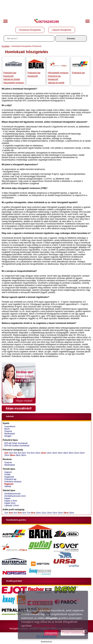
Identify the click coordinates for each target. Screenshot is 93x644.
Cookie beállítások (73, 633)
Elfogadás (51, 633)
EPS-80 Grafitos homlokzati (17, 446)
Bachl (7, 429)
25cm (7, 455)
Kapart (7, 498)
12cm (43, 453)
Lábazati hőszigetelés (62, 30)
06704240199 (46, 22)
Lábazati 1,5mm (12, 505)
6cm (24, 453)
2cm (6, 453)
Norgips (8, 436)
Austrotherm (10, 427)
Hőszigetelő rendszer (14, 83)
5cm (20, 453)
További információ (44, 626)
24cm (82, 453)
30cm (24, 455)
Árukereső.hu (46, 642)
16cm (60, 453)
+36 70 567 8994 (25, 381)
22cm (77, 453)
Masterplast (10, 434)
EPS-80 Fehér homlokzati (16, 443)
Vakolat (8, 486)
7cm (28, 453)
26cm (13, 455)
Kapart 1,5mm (11, 501)
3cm (11, 453)
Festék (7, 475)
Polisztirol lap (10, 73)
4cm (15, 453)
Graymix (8, 431)
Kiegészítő (9, 76)
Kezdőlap (6, 46)
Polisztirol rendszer (13, 482)
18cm (66, 453)
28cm (18, 455)
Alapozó (8, 472)
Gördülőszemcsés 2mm (15, 496)
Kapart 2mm (10, 503)
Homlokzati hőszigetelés (30, 30)
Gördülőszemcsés (12, 494)
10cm (38, 453)
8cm (33, 453)
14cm (49, 453)
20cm (71, 453)
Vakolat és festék (12, 79)
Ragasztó (9, 484)
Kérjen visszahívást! (19, 408)
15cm (55, 453)
